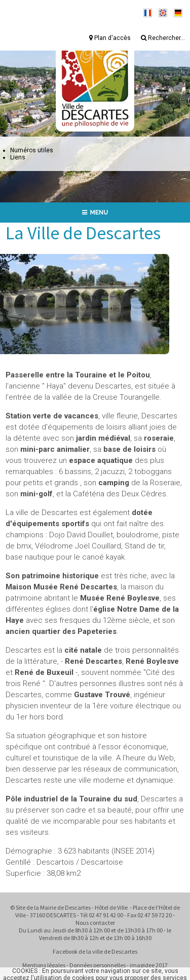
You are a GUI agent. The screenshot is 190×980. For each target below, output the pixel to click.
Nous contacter (95, 923)
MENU (95, 212)
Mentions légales (44, 965)
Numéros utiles (32, 150)
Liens (18, 157)
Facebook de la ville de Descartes (95, 951)
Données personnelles (98, 965)
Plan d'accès (110, 38)
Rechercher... (163, 38)
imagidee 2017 (149, 965)
